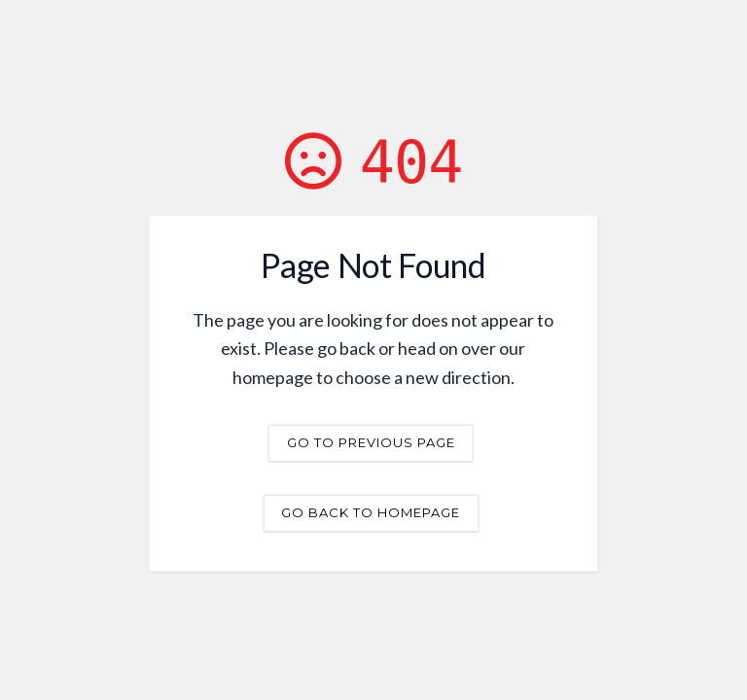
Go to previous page (371, 441)
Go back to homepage (371, 511)
